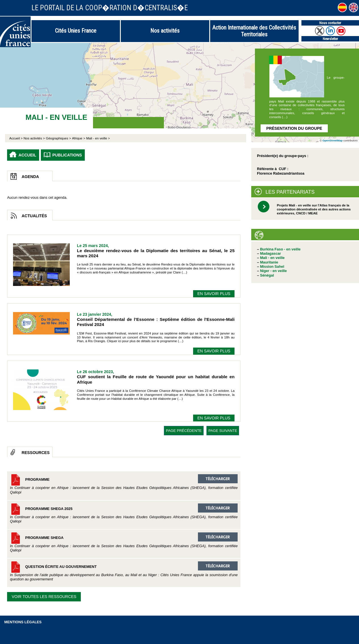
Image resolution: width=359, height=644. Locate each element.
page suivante (223, 431)
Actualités (34, 216)
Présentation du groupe (294, 128)
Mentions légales (23, 622)
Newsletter (330, 39)
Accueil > (16, 138)
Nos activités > (34, 138)
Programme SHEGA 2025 (124, 513)
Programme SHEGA (124, 542)
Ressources (36, 453)
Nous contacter (330, 23)
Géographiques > (59, 138)
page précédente (184, 431)
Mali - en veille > (98, 138)
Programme (124, 484)
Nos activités (165, 31)
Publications (67, 155)
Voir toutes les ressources (44, 597)
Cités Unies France (76, 31)
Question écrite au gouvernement (124, 571)
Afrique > (79, 138)
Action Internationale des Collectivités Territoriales (254, 31)
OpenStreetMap (332, 140)
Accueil (27, 155)
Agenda (30, 177)
